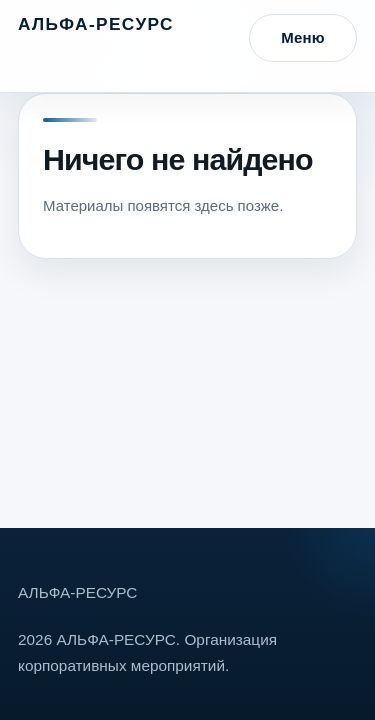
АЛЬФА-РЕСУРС (96, 24)
